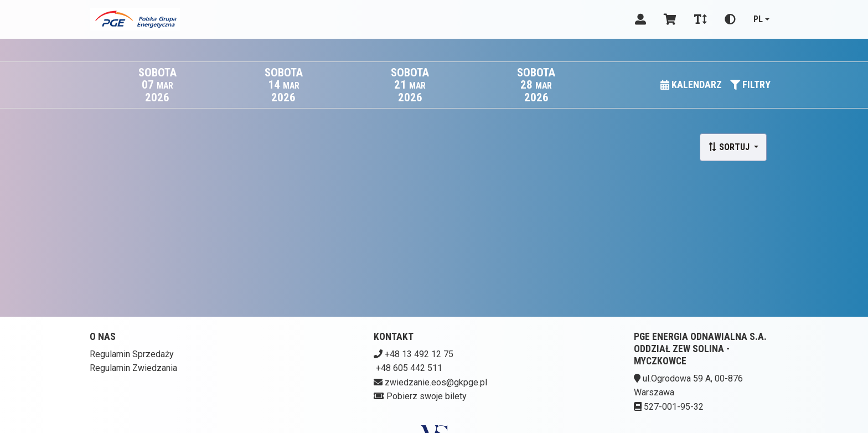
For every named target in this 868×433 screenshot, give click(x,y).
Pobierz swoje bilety (427, 396)
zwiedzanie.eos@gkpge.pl (436, 382)
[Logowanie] (640, 19)
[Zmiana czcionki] (701, 19)
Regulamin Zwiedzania (133, 368)
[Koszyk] (670, 19)
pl (758, 19)
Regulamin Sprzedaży (132, 354)
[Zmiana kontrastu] (730, 19)
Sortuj (730, 147)
